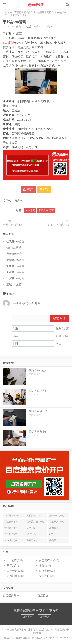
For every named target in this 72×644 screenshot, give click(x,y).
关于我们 (12, 566)
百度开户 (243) (57, 522)
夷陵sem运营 (14, 254)
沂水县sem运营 (15, 266)
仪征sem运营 (14, 248)
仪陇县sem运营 (15, 242)
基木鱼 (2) (54, 528)
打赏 (44, 189)
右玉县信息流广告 (58, 225)
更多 (17, 200)
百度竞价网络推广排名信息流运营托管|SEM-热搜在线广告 (36, 5)
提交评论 (59, 318)
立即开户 (45, 617)
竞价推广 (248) (57, 516)
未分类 (43, 566)
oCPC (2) (31, 534)
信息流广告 (46, 560)
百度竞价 (44, 571)
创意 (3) (31, 528)
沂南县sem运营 (15, 260)
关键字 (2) (54, 540)
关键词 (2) (32, 540)
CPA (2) (53, 534)
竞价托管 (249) (34, 516)
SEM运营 (9, 43)
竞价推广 (44, 576)
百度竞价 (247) (12, 522)
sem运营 (15, 15)
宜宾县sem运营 (15, 278)
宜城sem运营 (14, 284)
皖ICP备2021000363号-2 (56, 638)
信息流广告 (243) (35, 522)
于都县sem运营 (14, 22)
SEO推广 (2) (11, 540)
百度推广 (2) (11, 534)
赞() (28, 189)
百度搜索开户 (11, 595)
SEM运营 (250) (12, 516)
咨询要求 (27, 617)
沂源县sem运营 (15, 272)
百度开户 (12, 571)
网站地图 (36, 633)
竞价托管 (12, 576)
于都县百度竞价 (12, 225)
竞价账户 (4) (11, 528)
